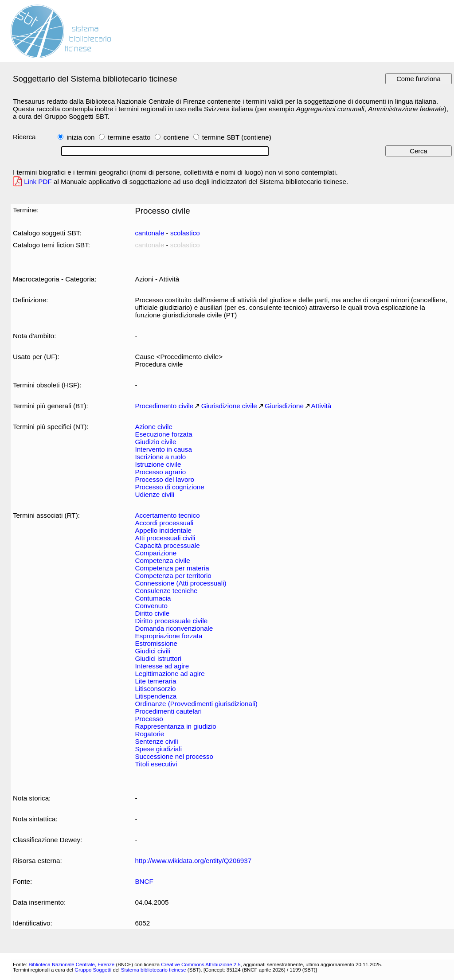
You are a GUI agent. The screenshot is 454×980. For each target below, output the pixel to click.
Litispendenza (156, 696)
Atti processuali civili (165, 538)
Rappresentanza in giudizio (175, 726)
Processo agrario (160, 472)
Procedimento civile (164, 406)
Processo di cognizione (169, 487)
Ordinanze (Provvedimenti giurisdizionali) (196, 704)
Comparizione (156, 553)
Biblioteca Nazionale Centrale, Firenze (71, 964)
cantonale (149, 233)
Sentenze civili (156, 741)
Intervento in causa (163, 449)
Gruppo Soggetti (93, 970)
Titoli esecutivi (156, 764)
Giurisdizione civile (229, 406)
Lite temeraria (155, 681)
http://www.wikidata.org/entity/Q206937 (193, 861)
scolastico (185, 233)
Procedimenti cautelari (168, 711)
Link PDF (38, 182)
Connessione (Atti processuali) (180, 583)
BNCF (144, 881)
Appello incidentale (163, 530)
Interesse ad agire (162, 666)
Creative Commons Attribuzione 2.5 (201, 964)
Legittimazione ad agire (170, 674)
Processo (149, 719)
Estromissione (156, 643)
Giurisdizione (284, 406)
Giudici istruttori (158, 658)
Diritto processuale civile (171, 621)
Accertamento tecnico (167, 515)
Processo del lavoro (164, 479)
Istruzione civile (158, 464)
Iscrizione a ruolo (160, 457)
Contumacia (153, 598)
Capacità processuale (167, 545)
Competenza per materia (172, 568)
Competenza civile (162, 560)
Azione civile (154, 427)
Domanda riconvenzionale (174, 628)
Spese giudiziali (158, 749)
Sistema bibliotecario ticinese (154, 970)
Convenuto (151, 606)
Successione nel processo (174, 756)
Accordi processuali (164, 523)
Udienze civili (155, 494)
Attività (321, 406)
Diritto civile (152, 613)
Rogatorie (149, 734)
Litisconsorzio (155, 689)
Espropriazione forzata (168, 636)
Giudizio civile (155, 442)
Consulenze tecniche (166, 591)
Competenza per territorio (173, 576)
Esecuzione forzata (163, 434)
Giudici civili (152, 651)
